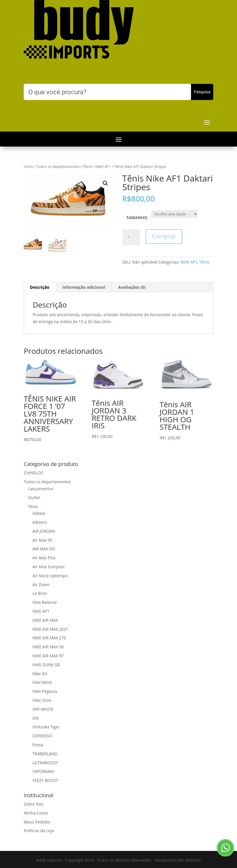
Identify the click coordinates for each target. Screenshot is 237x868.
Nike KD (40, 674)
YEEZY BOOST (45, 780)
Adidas (39, 513)
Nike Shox (42, 700)
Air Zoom (41, 585)
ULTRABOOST (45, 763)
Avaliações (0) (132, 287)
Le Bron (40, 593)
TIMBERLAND (45, 754)
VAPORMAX (43, 771)
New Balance (45, 602)
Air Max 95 (42, 540)
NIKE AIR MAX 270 (49, 638)
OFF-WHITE (43, 709)
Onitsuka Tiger (46, 727)
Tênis (87, 166)
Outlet (34, 498)
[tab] (40, 287)
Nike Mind (42, 682)
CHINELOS (33, 473)
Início (28, 166)
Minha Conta (36, 813)
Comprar (164, 236)
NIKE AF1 (103, 166)
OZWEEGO (42, 736)
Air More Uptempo (50, 576)
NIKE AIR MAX (45, 620)
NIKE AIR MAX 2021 (50, 629)
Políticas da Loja (39, 831)
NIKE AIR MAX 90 (48, 647)
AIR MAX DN (44, 549)
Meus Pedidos (37, 822)
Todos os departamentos (58, 166)
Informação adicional (84, 287)
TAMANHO (137, 218)
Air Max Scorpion (48, 567)
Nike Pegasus (45, 691)
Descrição (40, 287)
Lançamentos (41, 489)
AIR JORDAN (44, 531)
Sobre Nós (34, 804)
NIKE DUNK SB (46, 665)
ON (35, 718)
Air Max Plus (44, 558)
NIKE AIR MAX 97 (48, 656)
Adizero (40, 522)
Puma (38, 745)
